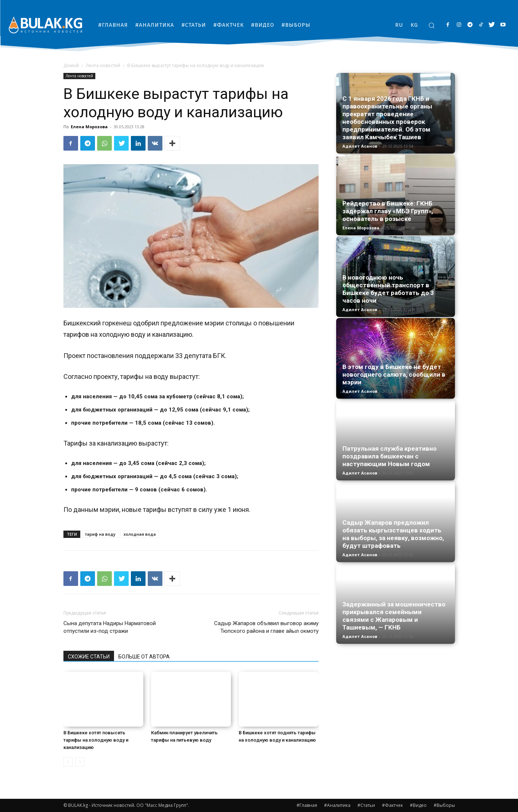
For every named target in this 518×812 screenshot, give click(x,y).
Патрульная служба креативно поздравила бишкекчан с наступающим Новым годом (390, 456)
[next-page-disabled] (80, 762)
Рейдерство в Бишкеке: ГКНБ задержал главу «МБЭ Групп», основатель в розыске (388, 211)
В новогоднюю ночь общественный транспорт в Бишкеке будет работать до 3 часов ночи (388, 289)
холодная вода (140, 534)
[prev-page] (68, 762)
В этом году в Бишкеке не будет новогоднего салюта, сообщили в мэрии (394, 374)
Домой (71, 65)
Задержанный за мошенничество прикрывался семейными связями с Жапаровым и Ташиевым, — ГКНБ (394, 616)
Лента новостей (103, 65)
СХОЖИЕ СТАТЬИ (89, 657)
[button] (431, 25)
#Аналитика (337, 805)
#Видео (418, 805)
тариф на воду (100, 534)
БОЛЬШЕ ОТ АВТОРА (144, 657)
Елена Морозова (89, 127)
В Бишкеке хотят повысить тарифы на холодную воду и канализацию (96, 740)
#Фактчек (392, 805)
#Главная (307, 805)
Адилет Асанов (360, 146)
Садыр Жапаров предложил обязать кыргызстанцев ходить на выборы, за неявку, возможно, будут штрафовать (393, 534)
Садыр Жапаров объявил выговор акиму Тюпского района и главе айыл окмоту (266, 627)
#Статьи (366, 805)
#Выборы (444, 805)
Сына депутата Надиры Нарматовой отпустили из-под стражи (110, 627)
